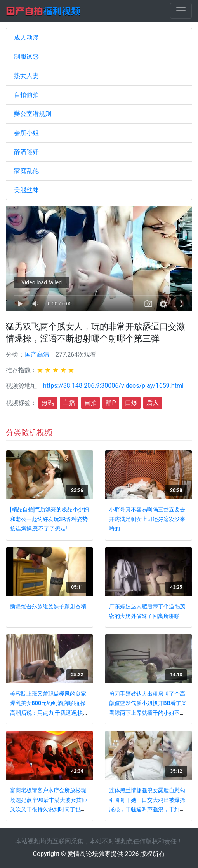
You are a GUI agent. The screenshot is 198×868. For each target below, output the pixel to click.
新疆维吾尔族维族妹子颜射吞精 (48, 606)
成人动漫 (26, 38)
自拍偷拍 (26, 95)
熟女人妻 (26, 76)
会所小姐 (26, 133)
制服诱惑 (26, 57)
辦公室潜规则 (33, 114)
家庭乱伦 (26, 171)
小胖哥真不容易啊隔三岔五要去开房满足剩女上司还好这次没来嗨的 (147, 519)
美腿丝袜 (26, 190)
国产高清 (37, 354)
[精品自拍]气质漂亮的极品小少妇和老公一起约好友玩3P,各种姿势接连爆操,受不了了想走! (50, 519)
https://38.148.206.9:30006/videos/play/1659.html (113, 386)
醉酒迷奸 (26, 152)
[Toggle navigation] (181, 11)
